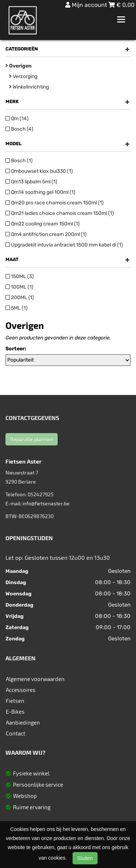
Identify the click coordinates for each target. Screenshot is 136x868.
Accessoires (21, 690)
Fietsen (15, 701)
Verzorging (23, 76)
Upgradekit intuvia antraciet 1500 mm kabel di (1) (64, 245)
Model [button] (67, 144)
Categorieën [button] (67, 49)
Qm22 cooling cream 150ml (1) (43, 224)
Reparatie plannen (32, 439)
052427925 (41, 494)
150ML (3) (20, 276)
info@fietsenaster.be (46, 503)
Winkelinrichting (29, 87)
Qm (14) (17, 119)
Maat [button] (67, 260)
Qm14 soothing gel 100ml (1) (40, 192)
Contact (16, 733)
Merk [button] (67, 102)
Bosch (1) (19, 161)
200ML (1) (20, 298)
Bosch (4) (19, 129)
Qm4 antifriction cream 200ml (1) (46, 234)
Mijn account (87, 5)
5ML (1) (17, 308)
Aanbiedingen (23, 722)
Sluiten (85, 858)
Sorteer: (16, 349)
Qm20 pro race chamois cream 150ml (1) (55, 203)
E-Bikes (15, 712)
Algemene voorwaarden (35, 679)
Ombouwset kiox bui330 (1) (39, 171)
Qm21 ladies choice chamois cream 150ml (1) (60, 213)
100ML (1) (19, 287)
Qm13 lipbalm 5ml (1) (31, 182)
